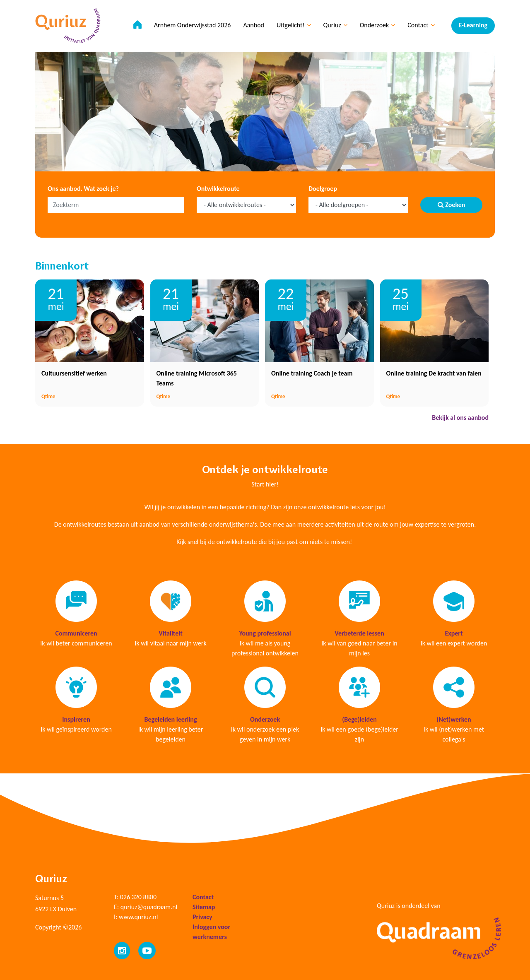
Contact (421, 25)
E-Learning (473, 25)
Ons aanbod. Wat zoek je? (83, 189)
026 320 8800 (138, 897)
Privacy (202, 917)
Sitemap (204, 907)
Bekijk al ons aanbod (460, 418)
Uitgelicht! (294, 25)
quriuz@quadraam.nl (149, 907)
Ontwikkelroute (218, 189)
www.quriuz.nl (138, 917)
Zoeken (452, 205)
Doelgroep (323, 189)
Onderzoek (378, 25)
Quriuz (335, 25)
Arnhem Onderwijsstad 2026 (193, 25)
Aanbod (254, 25)
